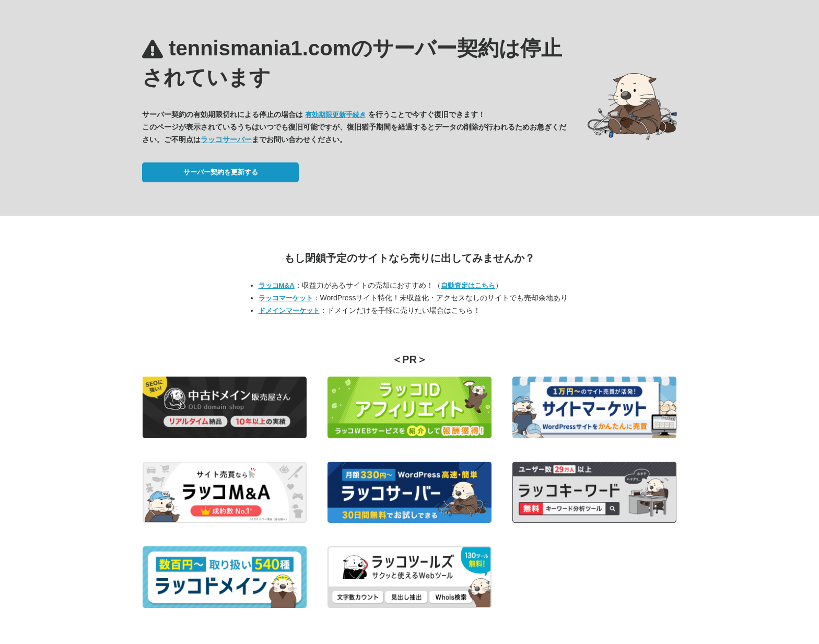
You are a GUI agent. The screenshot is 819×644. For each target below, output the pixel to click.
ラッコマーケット (286, 298)
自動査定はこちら (468, 285)
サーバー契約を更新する (221, 172)
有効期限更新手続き (336, 115)
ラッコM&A (277, 285)
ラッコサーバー (226, 139)
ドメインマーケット (289, 311)
